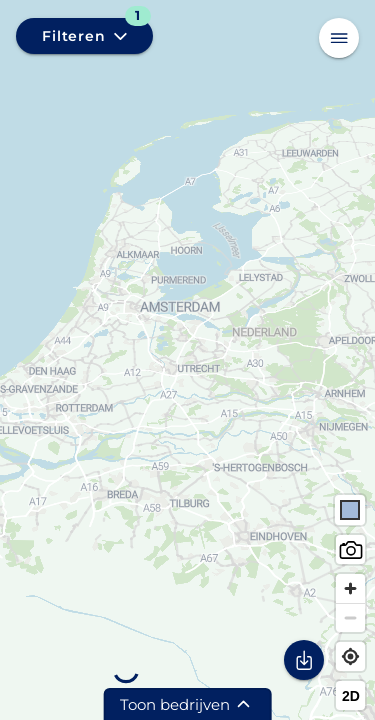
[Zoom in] (350, 588)
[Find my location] (350, 656)
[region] (187, 360)
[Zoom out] (350, 617)
